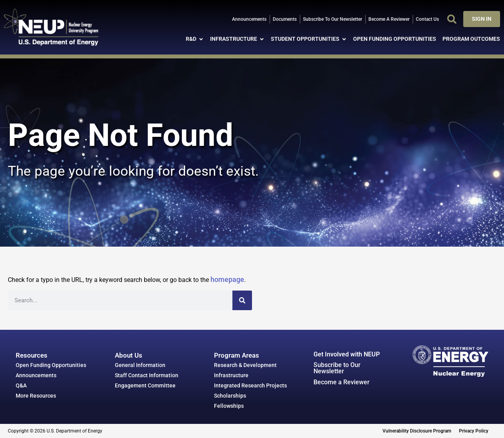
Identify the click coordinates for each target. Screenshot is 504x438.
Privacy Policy (474, 431)
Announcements (36, 375)
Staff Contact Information (147, 375)
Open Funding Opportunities (51, 365)
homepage (227, 279)
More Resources (36, 396)
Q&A (21, 385)
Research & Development (245, 365)
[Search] (242, 300)
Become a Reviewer (342, 382)
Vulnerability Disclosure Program (417, 431)
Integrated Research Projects (250, 385)
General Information (140, 365)
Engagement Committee (145, 385)
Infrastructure (231, 375)
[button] (452, 19)
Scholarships (230, 396)
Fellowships (229, 406)
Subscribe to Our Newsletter (337, 368)
